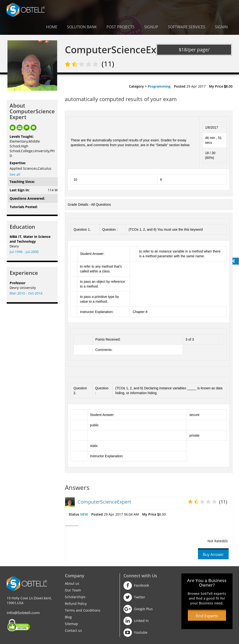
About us (72, 583)
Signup (151, 27)
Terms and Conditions (83, 610)
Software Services (187, 27)
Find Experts (207, 616)
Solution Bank (82, 27)
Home (52, 27)
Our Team (73, 590)
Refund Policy (76, 604)
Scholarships (75, 597)
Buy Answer (213, 554)
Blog (68, 617)
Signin (221, 27)
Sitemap (71, 624)
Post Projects (120, 27)
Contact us (73, 630)
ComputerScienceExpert (104, 502)
